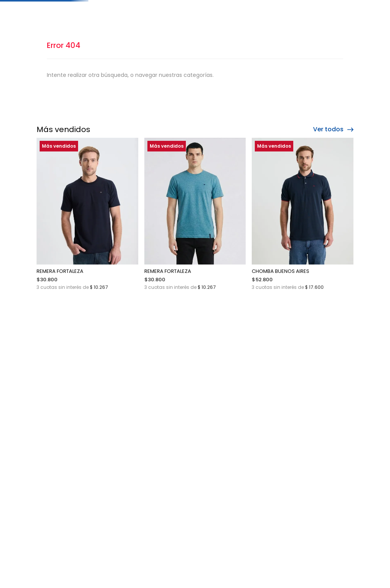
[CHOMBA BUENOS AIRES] (235, 237)
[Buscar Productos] (268, 26)
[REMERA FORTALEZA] (74, 237)
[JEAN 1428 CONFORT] (316, 237)
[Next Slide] (344, 6)
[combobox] (238, 26)
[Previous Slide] (46, 6)
